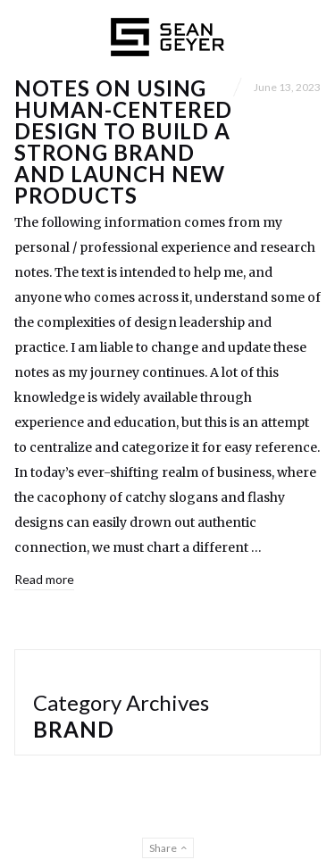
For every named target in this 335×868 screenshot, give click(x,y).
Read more (44, 579)
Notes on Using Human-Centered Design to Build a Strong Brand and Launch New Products (123, 142)
